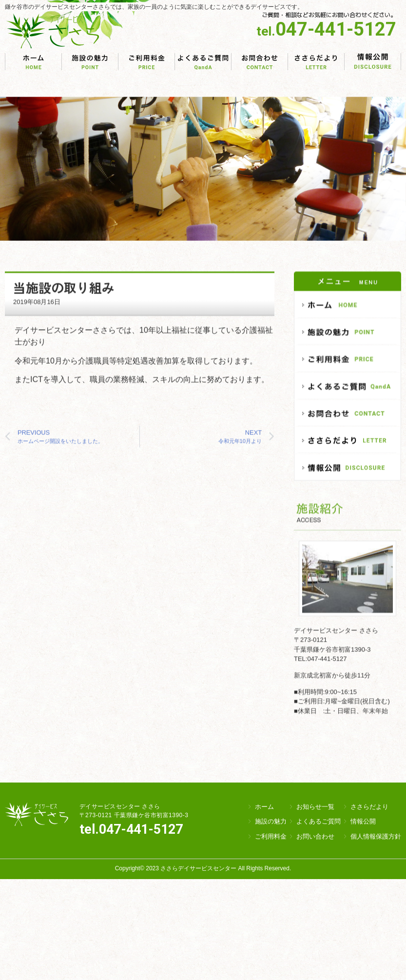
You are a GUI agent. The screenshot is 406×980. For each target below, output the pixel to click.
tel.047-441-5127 (131, 829)
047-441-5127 (326, 29)
